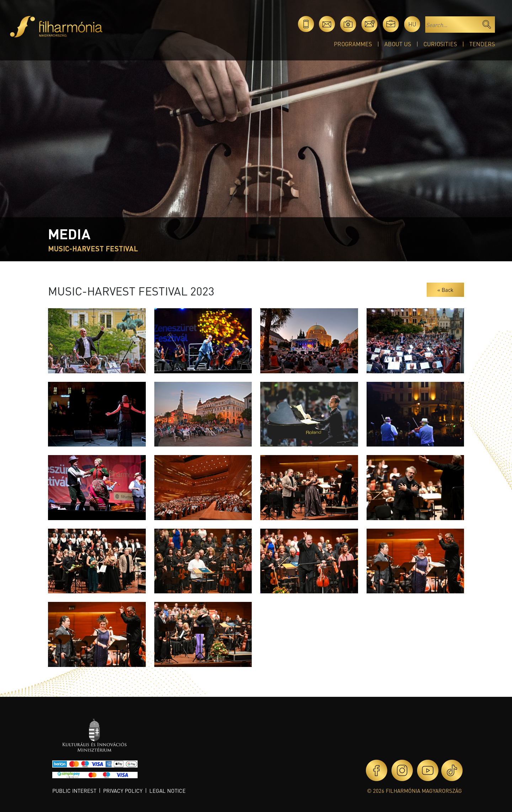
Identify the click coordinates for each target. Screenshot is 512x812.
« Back (445, 290)
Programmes (353, 44)
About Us (398, 44)
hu (412, 24)
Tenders (482, 44)
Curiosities (440, 44)
